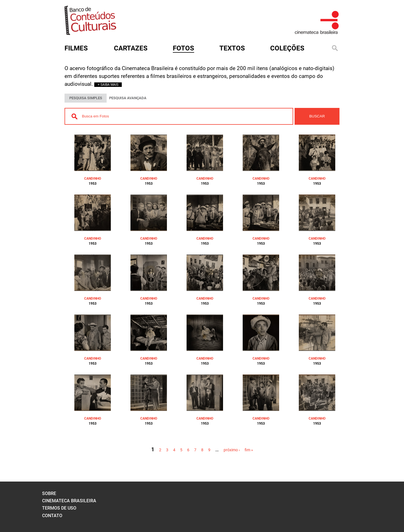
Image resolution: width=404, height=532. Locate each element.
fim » (249, 450)
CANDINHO (93, 179)
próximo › (232, 450)
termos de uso (59, 508)
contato (52, 516)
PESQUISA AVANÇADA (128, 98)
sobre (49, 493)
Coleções (287, 48)
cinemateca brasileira (69, 501)
